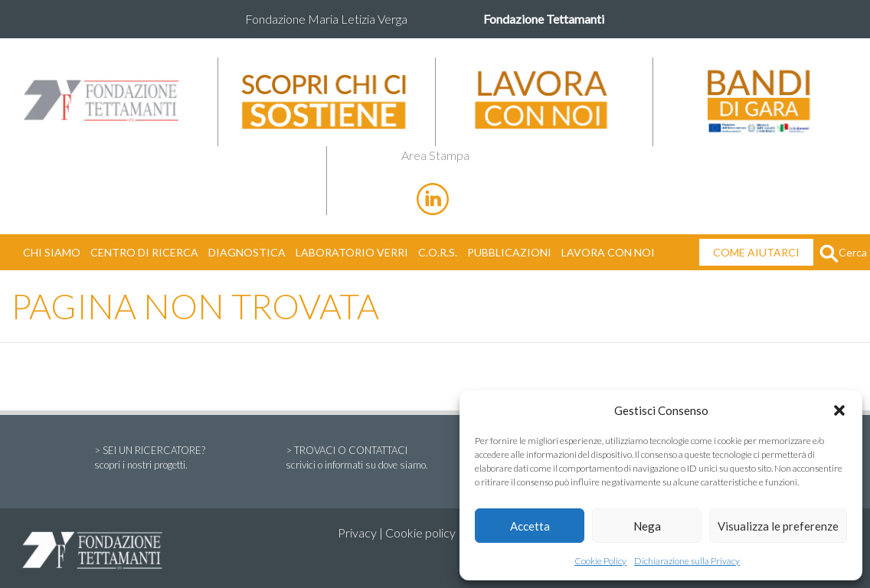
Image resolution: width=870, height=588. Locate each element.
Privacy (357, 532)
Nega (647, 526)
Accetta (530, 526)
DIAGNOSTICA (247, 252)
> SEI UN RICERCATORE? (150, 459)
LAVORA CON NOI (608, 252)
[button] (839, 410)
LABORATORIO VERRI (352, 252)
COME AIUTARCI (756, 252)
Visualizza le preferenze (778, 526)
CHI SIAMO (52, 252)
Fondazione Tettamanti (544, 19)
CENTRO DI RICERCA (144, 252)
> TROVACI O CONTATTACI (357, 459)
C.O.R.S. (438, 252)
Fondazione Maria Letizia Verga (326, 19)
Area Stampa (435, 155)
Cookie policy (420, 532)
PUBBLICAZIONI (509, 252)
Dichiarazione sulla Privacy (687, 561)
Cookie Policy (600, 561)
